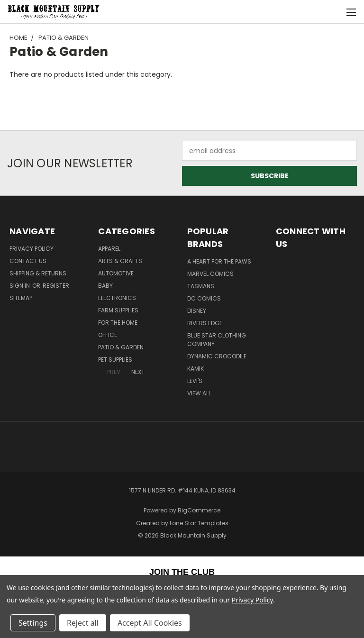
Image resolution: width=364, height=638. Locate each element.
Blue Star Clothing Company (217, 340)
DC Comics (204, 298)
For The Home (118, 323)
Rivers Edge (205, 323)
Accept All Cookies (150, 623)
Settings (33, 623)
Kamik (196, 369)
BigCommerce (199, 510)
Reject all (83, 623)
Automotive (116, 273)
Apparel (109, 249)
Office (108, 335)
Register (56, 286)
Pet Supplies (115, 360)
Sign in (20, 286)
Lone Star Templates (199, 523)
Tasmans (201, 286)
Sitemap (21, 298)
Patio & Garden (121, 347)
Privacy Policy (32, 249)
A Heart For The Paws (219, 261)
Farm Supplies (118, 310)
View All (199, 393)
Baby (105, 286)
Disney (197, 311)
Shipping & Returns (38, 273)
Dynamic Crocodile (217, 356)
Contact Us (28, 261)
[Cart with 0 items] (333, 12)
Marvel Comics (210, 274)
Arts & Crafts (120, 261)
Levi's (195, 381)
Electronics (117, 298)
